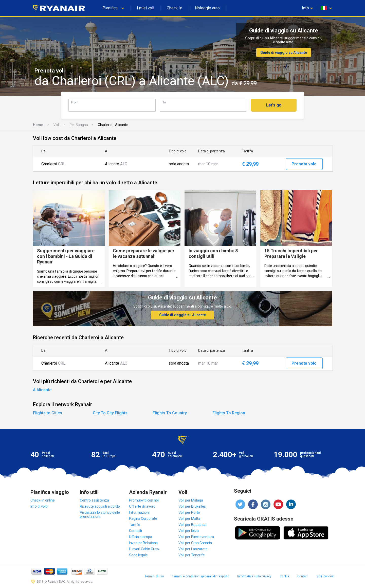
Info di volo (39, 506)
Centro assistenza (94, 500)
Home (38, 125)
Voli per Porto (189, 512)
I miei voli (145, 8)
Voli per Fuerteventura (196, 537)
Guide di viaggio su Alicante (284, 52)
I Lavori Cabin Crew (144, 549)
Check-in (175, 8)
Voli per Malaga (191, 500)
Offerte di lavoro (142, 506)
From (75, 102)
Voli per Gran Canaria (195, 543)
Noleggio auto (207, 8)
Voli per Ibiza (189, 531)
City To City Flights (110, 413)
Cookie (284, 576)
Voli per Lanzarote (193, 549)
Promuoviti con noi (144, 500)
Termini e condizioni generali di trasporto (200, 576)
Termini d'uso (154, 576)
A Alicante (42, 390)
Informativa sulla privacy (254, 576)
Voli (57, 125)
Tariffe (135, 525)
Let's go (274, 105)
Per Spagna (79, 125)
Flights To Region (229, 413)
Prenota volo (304, 164)
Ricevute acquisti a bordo (100, 506)
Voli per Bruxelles (192, 506)
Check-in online (43, 500)
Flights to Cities (48, 413)
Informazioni (139, 512)
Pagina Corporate (143, 519)
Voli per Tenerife (192, 555)
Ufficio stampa (141, 537)
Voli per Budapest (193, 525)
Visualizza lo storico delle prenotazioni (100, 514)
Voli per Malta (189, 519)
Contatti (135, 531)
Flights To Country (170, 413)
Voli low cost (326, 576)
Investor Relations (143, 543)
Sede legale (138, 555)
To (164, 102)
